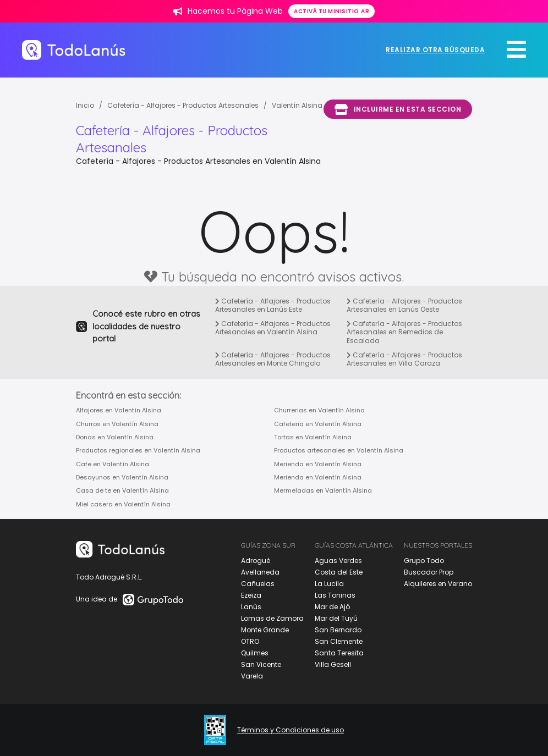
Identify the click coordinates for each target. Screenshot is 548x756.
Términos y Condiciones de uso (291, 730)
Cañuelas (258, 584)
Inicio (85, 105)
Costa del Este (339, 572)
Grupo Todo (424, 561)
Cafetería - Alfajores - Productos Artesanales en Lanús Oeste (404, 305)
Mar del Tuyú (336, 618)
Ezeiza (251, 595)
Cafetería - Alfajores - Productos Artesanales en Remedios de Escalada (404, 332)
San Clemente (339, 641)
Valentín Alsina (297, 105)
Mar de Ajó (332, 607)
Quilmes (255, 653)
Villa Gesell (333, 664)
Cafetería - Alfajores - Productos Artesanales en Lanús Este (273, 305)
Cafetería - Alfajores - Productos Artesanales (183, 105)
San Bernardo (338, 630)
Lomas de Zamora (272, 618)
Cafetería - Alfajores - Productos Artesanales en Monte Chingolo (273, 359)
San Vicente (261, 664)
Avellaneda (260, 572)
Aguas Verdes (338, 561)
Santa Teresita (339, 653)
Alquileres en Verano (438, 584)
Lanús (251, 607)
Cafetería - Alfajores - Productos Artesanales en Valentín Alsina (273, 328)
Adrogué (256, 561)
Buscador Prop (429, 572)
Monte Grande (265, 630)
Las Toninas (335, 595)
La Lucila (329, 584)
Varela (252, 676)
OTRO (250, 641)
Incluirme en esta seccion (398, 109)
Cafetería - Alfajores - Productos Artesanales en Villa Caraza (404, 359)
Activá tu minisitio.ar (331, 11)
